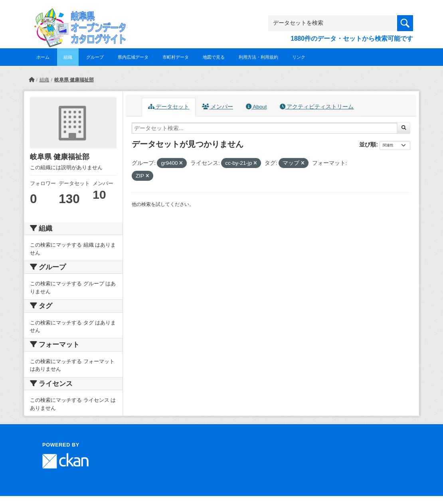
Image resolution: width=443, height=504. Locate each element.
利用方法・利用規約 (258, 57)
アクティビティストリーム (317, 107)
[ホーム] (32, 80)
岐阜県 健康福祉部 (74, 80)
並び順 (368, 144)
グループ (95, 57)
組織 (68, 57)
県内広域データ (133, 57)
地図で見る (214, 57)
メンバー (218, 107)
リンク (299, 57)
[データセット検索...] (265, 128)
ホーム (43, 57)
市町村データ (176, 57)
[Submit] (404, 128)
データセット (169, 107)
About (256, 107)
